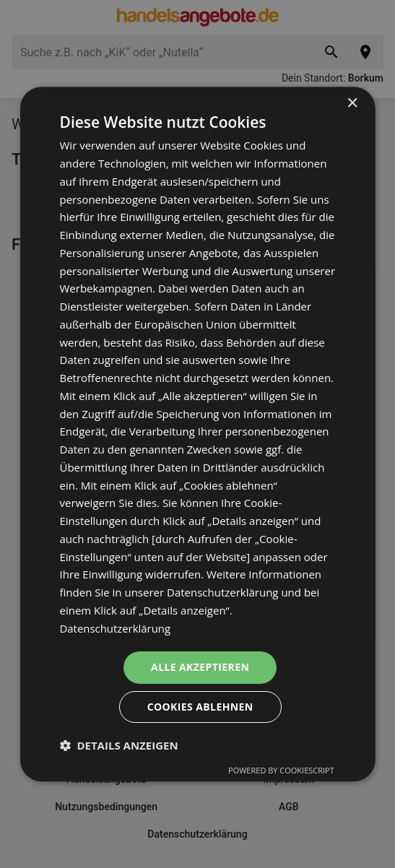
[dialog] (197, 434)
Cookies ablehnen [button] (200, 707)
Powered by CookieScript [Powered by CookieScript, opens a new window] (281, 770)
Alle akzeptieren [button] (200, 668)
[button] (118, 745)
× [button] (352, 104)
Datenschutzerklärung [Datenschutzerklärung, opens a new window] (115, 628)
